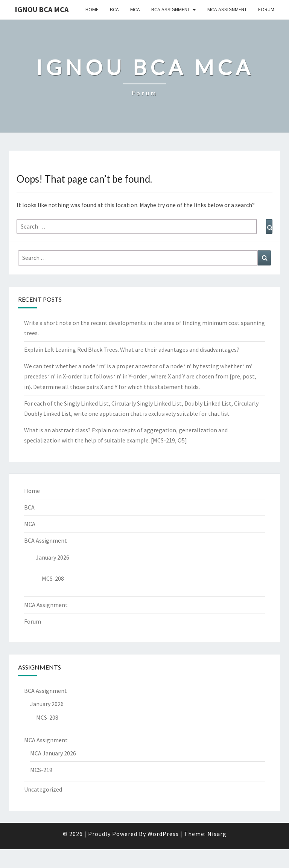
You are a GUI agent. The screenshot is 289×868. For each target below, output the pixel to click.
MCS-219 (41, 770)
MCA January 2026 (53, 753)
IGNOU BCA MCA (42, 9)
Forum (266, 9)
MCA (135, 9)
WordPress (163, 834)
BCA (114, 9)
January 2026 (52, 557)
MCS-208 (53, 578)
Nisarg (217, 834)
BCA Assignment (171, 9)
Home (92, 9)
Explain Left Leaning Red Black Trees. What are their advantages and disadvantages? (132, 349)
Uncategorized (43, 789)
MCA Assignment (227, 9)
